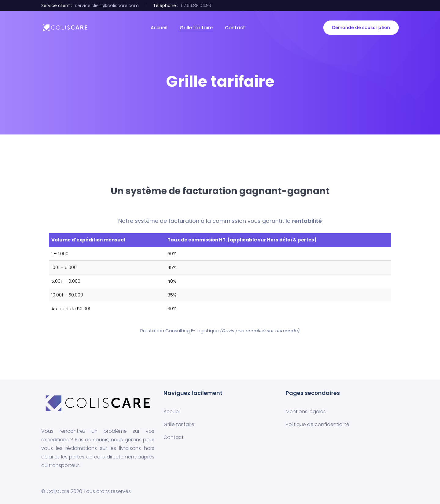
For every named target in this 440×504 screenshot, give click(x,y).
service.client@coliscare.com (107, 6)
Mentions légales (306, 412)
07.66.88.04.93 (196, 6)
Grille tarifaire (196, 28)
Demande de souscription (361, 28)
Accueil (159, 28)
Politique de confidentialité (317, 424)
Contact (235, 28)
